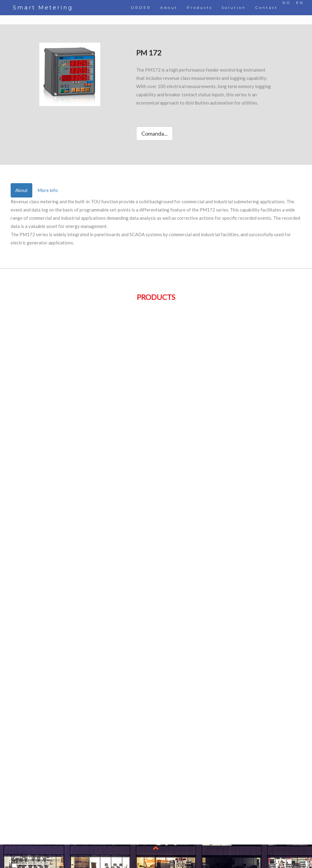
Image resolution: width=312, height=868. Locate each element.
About (169, 7)
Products (200, 7)
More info (48, 190)
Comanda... (154, 133)
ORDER (141, 7)
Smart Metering (43, 8)
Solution (234, 7)
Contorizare (156, 861)
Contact (266, 7)
